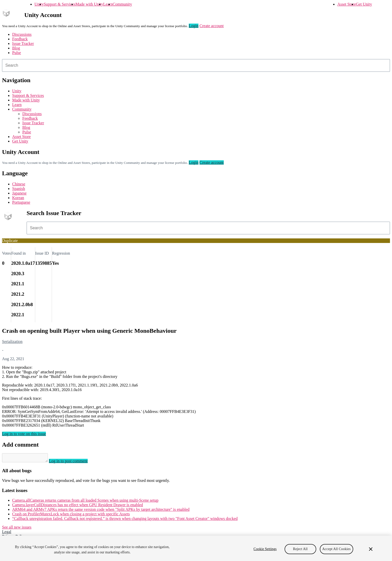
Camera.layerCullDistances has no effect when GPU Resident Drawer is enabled (78, 506)
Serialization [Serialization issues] (12, 341)
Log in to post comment (73, 462)
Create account (212, 26)
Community (122, 4)
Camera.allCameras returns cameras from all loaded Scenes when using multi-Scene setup (85, 502)
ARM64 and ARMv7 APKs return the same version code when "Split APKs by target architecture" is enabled (101, 511)
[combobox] (196, 65)
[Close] (371, 549)
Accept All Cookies (337, 549)
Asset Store (347, 4)
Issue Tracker (23, 43)
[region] (196, 548)
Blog (16, 48)
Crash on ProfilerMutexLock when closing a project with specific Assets (71, 515)
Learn (108, 4)
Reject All (300, 549)
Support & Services (59, 4)
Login (194, 26)
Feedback (20, 39)
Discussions (22, 34)
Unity (39, 4)
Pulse (17, 53)
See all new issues (17, 529)
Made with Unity (89, 4)
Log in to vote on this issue (24, 434)
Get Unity (364, 4)
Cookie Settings (265, 549)
